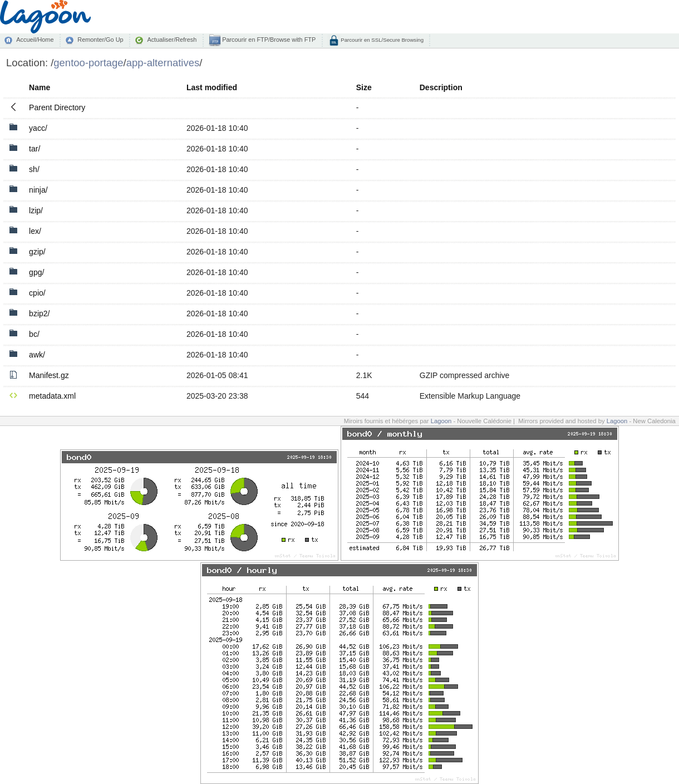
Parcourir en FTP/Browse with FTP (268, 40)
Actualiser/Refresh (172, 40)
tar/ (35, 149)
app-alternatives (163, 63)
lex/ (35, 231)
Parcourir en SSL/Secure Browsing (382, 40)
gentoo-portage (88, 63)
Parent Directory (57, 107)
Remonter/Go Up (100, 40)
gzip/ (37, 252)
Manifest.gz (49, 375)
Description (441, 87)
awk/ (37, 355)
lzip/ (36, 210)
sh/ (34, 169)
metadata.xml (52, 396)
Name (40, 87)
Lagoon (441, 421)
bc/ (34, 334)
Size (364, 87)
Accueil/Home (35, 40)
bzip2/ (39, 313)
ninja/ (38, 190)
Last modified (212, 87)
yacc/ (38, 128)
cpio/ (37, 293)
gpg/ (36, 272)
